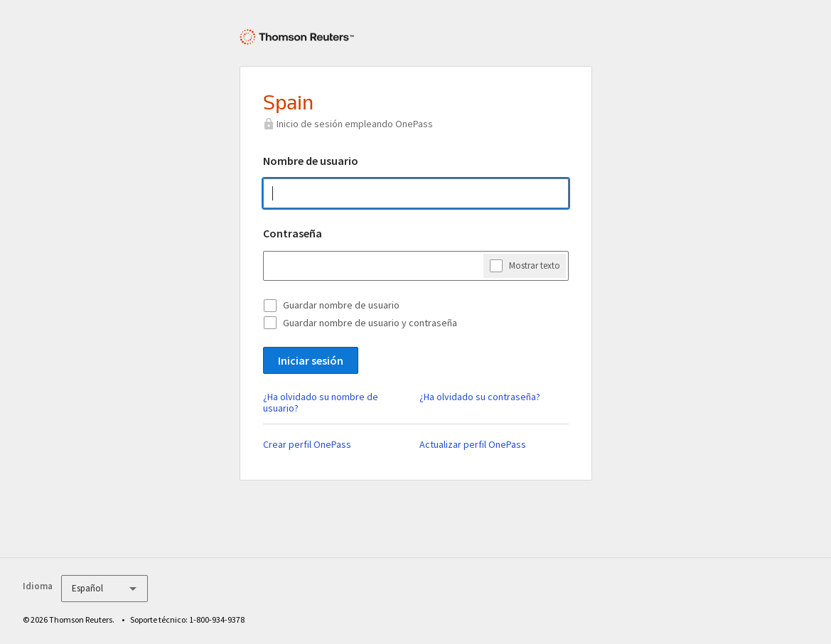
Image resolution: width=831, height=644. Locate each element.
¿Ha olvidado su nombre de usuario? (321, 402)
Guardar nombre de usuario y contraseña (370, 323)
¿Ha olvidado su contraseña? (480, 397)
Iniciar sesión (311, 360)
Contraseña (293, 233)
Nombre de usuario (311, 161)
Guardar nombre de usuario (341, 305)
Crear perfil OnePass (307, 444)
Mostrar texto (535, 265)
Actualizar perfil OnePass (473, 444)
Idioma (38, 586)
